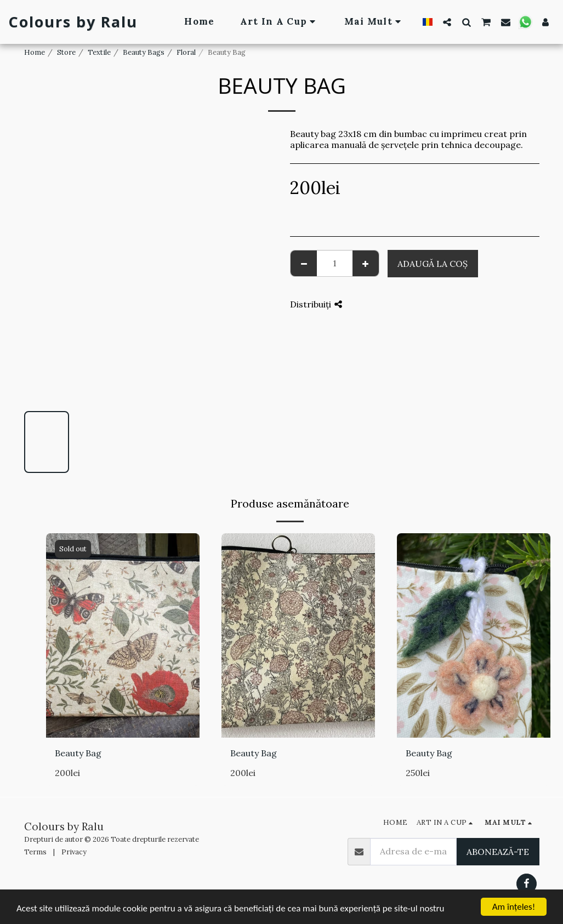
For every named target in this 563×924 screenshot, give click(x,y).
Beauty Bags (144, 52)
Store (66, 52)
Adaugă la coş (433, 264)
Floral (186, 52)
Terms (35, 852)
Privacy (74, 852)
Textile (99, 52)
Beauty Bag (78, 753)
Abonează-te (498, 852)
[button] (447, 22)
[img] (123, 635)
